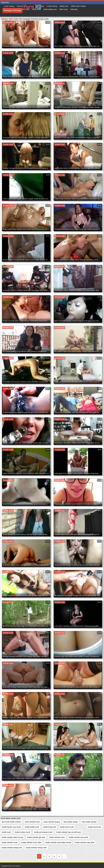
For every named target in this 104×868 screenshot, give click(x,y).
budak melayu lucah (23, 832)
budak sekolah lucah (10, 842)
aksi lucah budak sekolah (11, 822)
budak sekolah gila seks (36, 837)
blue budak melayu (71, 822)
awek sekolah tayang (52, 822)
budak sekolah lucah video (31, 842)
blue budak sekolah (89, 822)
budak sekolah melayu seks (36, 848)
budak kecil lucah (95, 827)
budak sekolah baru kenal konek (69, 832)
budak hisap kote (50, 827)
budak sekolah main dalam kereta (58, 842)
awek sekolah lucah (32, 822)
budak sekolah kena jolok (78, 837)
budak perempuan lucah (43, 832)
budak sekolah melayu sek (12, 848)
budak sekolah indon (57, 837)
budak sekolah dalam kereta (12, 837)
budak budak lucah (32, 827)
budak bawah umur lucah (11, 827)
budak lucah (6, 832)
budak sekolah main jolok (85, 842)
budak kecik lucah (67, 827)
